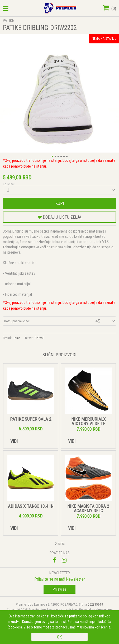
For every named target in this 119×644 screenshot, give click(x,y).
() (110, 8)
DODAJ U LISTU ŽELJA (60, 217)
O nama (60, 543)
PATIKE (8, 20)
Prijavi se (59, 589)
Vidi (14, 441)
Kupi (60, 203)
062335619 (95, 604)
